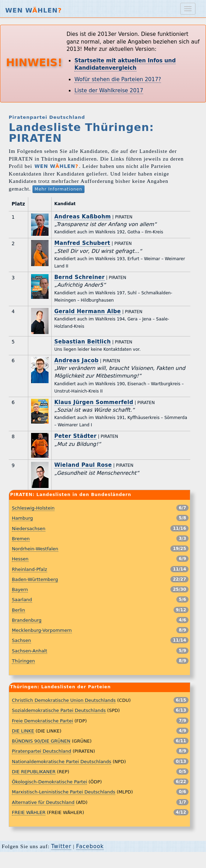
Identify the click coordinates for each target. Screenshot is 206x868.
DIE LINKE (23, 731)
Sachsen (21, 640)
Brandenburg (27, 620)
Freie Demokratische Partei (42, 721)
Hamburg (22, 518)
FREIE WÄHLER (29, 812)
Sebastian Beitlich (82, 342)
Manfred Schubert (82, 243)
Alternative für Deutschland (43, 802)
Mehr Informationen (58, 189)
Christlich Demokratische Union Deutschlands (64, 700)
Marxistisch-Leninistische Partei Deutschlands (64, 792)
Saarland (22, 600)
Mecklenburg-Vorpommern (42, 630)
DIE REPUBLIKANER (34, 772)
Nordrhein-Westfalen (35, 549)
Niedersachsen (29, 529)
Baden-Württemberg (35, 579)
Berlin (19, 610)
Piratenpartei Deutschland (42, 751)
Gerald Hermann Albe (87, 311)
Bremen (21, 539)
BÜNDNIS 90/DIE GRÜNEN (41, 741)
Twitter (61, 846)
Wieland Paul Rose (83, 465)
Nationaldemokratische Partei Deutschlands (62, 762)
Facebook (90, 846)
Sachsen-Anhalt (30, 651)
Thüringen (23, 661)
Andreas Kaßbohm (82, 217)
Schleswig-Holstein (33, 508)
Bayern (20, 590)
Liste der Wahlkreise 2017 (109, 91)
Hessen (20, 559)
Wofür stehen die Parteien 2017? (118, 79)
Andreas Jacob (76, 361)
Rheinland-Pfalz (30, 569)
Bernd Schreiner (79, 277)
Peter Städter (75, 436)
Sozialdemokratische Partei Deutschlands (59, 710)
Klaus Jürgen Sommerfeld (94, 402)
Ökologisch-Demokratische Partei (49, 782)
